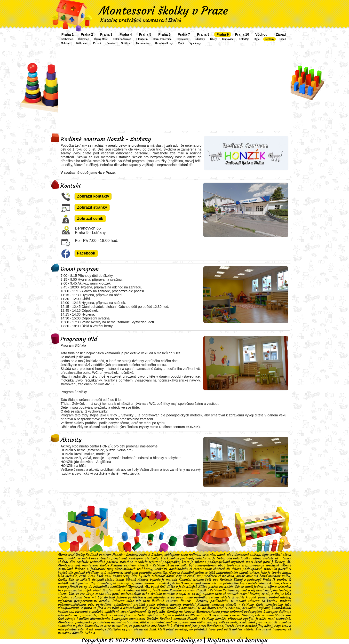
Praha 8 (203, 34)
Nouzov (189, 612)
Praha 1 (67, 34)
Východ (261, 34)
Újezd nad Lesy (164, 43)
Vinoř (181, 43)
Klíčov (203, 587)
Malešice (66, 43)
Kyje (257, 39)
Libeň (283, 39)
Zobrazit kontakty (93, 196)
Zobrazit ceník (90, 219)
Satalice (111, 43)
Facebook (86, 253)
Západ (281, 34)
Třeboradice (143, 43)
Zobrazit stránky (92, 207)
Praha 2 (87, 34)
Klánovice (228, 39)
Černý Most (101, 39)
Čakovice (84, 39)
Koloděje (244, 39)
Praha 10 (242, 34)
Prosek (97, 43)
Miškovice (82, 43)
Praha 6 (164, 34)
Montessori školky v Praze (164, 11)
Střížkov (126, 43)
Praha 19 (164, 626)
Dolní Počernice (122, 39)
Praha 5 (145, 34)
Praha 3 (106, 34)
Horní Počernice (162, 39)
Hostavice (183, 39)
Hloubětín (142, 39)
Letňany (270, 39)
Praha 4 (126, 34)
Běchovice (67, 39)
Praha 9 (223, 34)
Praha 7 (184, 34)
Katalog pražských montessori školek (141, 20)
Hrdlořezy (199, 39)
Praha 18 (269, 580)
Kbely (213, 39)
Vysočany (195, 43)
